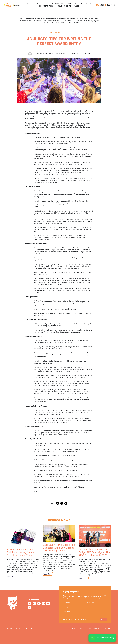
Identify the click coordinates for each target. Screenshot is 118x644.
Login (102, 5)
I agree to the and (78, 620)
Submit (103, 620)
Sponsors (87, 4)
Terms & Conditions (94, 629)
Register (111, 5)
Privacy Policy (80, 620)
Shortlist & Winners (40, 4)
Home (28, 4)
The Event (78, 4)
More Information (45, 6)
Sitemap (108, 629)
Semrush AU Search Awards (67, 6)
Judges (70, 4)
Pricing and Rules (58, 4)
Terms (90, 620)
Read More (11, 577)
